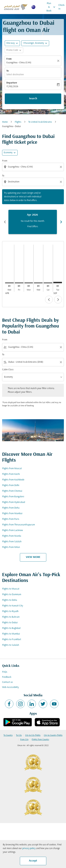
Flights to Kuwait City (13, 606)
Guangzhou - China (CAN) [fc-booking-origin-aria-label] (19, 63)
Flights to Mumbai (11, 634)
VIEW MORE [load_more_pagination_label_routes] (33, 557)
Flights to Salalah (11, 645)
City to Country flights (53, 735)
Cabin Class (8, 370)
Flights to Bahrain (11, 617)
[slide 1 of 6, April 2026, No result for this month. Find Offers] (33, 222)
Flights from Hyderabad (14, 502)
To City (19, 735)
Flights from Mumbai (12, 514)
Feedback (7, 677)
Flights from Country (40, 740)
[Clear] (59, 61)
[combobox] (33, 167)
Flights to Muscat (11, 589)
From (9, 59)
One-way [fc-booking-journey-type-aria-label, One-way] (11, 43)
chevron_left (49, 300)
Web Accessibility (10, 687)
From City (24, 740)
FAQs (5, 672)
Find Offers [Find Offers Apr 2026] (33, 227)
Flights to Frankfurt (12, 639)
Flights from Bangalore (13, 497)
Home (5, 122)
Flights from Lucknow (12, 530)
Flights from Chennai (12, 491)
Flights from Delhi (11, 485)
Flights (18, 122)
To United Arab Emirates (40, 122)
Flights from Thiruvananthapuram (18, 525)
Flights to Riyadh (10, 611)
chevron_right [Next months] (61, 222)
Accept (33, 861)
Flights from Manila (12, 536)
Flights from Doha (11, 508)
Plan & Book (52, 7)
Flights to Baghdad (11, 628)
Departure (12, 83)
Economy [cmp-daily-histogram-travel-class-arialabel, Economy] (8, 153)
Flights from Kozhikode (13, 480)
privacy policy (29, 848)
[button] (35, 43)
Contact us (7, 682)
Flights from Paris (11, 519)
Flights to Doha (10, 600)
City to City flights (33, 735)
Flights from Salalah (12, 542)
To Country (8, 735)
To (7, 71)
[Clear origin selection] (61, 167)
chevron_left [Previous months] (5, 222)
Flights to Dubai (10, 623)
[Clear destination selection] (61, 182)
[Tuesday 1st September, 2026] (58, 283)
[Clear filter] (61, 347)
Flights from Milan (11, 547)
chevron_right (58, 300)
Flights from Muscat (12, 469)
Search (33, 99)
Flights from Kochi (11, 474)
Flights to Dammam (12, 595)
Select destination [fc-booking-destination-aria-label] (15, 75)
